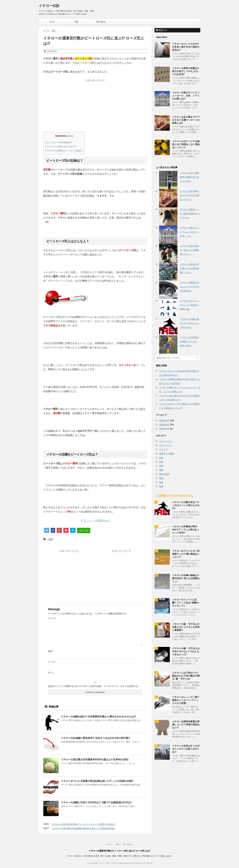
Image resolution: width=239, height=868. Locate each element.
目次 (77, 22)
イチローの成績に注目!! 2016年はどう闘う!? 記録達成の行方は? (96, 802)
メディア (163, 449)
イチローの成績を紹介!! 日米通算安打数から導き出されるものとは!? (98, 716)
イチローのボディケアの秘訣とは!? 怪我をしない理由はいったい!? (186, 144)
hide (70, 136)
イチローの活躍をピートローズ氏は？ (64, 151)
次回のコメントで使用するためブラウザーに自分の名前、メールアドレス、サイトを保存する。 (94, 686)
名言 (161, 462)
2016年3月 (164, 429)
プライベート (166, 445)
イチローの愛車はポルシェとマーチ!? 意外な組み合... (190, 287)
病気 (161, 478)
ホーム (52, 22)
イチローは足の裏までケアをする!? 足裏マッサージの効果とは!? (186, 120)
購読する (162, 30)
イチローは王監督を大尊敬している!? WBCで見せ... (189, 341)
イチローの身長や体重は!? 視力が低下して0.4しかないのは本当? (186, 71)
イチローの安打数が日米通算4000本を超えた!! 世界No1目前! (95, 759)
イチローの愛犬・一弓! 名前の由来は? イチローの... (190, 213)
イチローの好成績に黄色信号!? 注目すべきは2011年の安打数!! (95, 738)
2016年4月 (164, 425)
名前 (51, 651)
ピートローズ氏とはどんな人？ (61, 146)
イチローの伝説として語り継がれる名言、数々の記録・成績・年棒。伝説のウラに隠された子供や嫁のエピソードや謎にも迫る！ (120, 856)
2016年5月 (164, 420)
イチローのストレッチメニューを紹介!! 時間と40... (189, 305)
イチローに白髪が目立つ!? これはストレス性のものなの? (186, 505)
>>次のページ (102, 520)
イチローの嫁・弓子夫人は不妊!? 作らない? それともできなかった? (186, 651)
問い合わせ (101, 22)
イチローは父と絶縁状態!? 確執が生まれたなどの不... (190, 177)
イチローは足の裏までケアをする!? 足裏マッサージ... (190, 195)
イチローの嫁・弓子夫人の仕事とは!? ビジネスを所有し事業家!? (186, 627)
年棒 (161, 466)
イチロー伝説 (49, 6)
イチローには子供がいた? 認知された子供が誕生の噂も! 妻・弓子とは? (186, 676)
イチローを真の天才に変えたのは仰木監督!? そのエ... (189, 268)
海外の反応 (164, 474)
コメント (52, 618)
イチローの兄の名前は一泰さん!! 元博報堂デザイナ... (189, 250)
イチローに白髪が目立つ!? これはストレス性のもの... (190, 323)
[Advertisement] (95, 105)
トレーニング (166, 441)
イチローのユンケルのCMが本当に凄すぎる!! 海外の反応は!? (186, 47)
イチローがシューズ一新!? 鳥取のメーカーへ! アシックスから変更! (186, 700)
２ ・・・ (89, 520)
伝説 (161, 458)
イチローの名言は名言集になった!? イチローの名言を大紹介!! (83, 824)
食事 (161, 486)
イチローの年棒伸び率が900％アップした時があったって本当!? (186, 530)
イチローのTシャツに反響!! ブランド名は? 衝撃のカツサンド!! (185, 603)
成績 (51, 539)
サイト (51, 672)
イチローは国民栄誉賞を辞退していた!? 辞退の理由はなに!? (186, 724)
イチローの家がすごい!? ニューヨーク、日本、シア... (190, 232)
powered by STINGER (143, 863)
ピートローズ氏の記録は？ (59, 142)
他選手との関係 (167, 453)
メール (52, 662)
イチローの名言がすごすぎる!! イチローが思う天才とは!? (186, 749)
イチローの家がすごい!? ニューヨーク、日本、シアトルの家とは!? (186, 96)
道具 (161, 482)
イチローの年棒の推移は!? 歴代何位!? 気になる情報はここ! (186, 578)
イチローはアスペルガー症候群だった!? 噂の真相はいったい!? (186, 554)
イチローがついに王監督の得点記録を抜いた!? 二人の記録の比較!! (97, 781)
